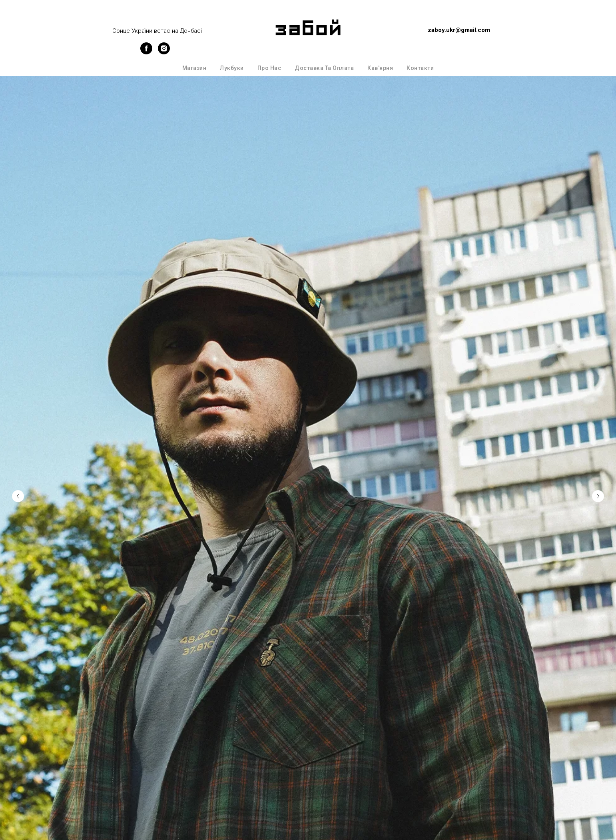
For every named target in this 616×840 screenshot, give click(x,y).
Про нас (269, 68)
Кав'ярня (380, 68)
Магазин (194, 68)
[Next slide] (598, 481)
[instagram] (164, 52)
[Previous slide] (18, 481)
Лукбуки (232, 68)
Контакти (420, 68)
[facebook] (146, 52)
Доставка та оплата (324, 68)
